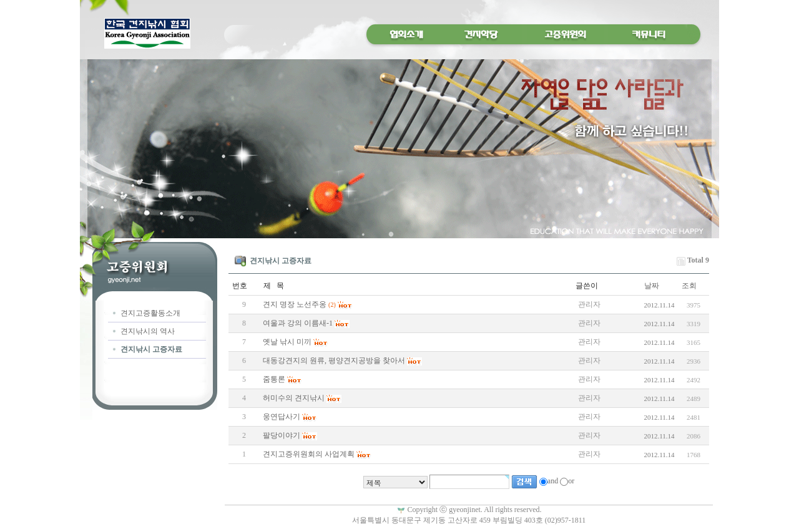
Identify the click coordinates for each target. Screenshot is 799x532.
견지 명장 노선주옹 (295, 304)
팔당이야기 (282, 435)
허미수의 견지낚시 (294, 398)
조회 (689, 286)
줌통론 (274, 379)
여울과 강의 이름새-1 (298, 323)
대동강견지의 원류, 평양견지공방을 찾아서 (334, 360)
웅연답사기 (282, 417)
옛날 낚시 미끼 (287, 342)
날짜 (652, 286)
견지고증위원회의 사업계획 (309, 454)
